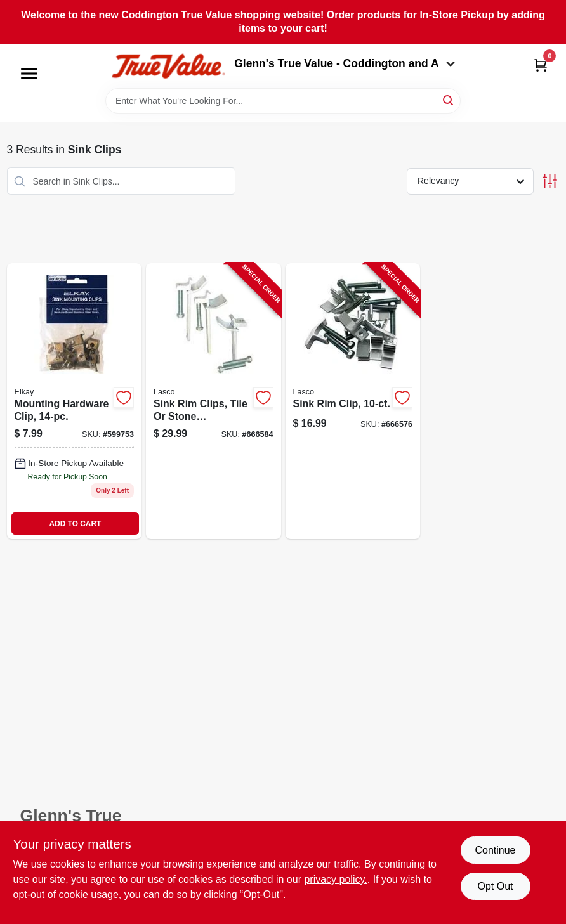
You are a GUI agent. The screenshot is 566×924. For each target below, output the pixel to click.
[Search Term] (283, 101)
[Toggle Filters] (550, 181)
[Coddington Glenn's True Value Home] (168, 66)
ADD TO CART (76, 524)
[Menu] (29, 74)
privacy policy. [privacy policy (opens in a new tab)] (335, 879)
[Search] (449, 100)
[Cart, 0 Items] (541, 65)
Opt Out (495, 886)
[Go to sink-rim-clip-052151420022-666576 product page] (353, 401)
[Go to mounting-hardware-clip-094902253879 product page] (75, 401)
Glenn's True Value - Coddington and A (345, 63)
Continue (495, 850)
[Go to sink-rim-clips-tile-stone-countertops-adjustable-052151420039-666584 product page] (214, 401)
